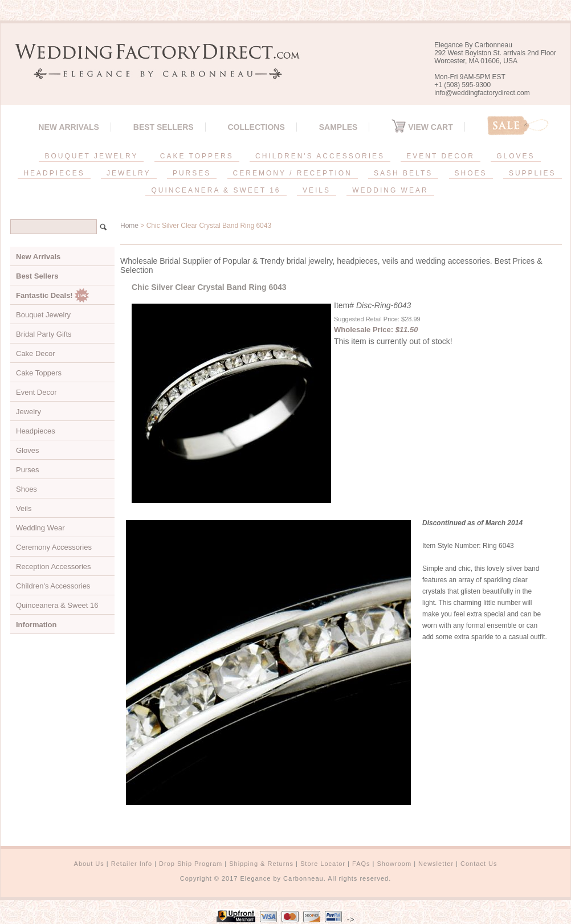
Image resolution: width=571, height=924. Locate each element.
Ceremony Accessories (54, 547)
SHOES (471, 173)
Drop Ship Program (191, 864)
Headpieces (36, 431)
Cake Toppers (39, 373)
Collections (256, 127)
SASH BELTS (403, 173)
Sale (518, 126)
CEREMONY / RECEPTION (293, 173)
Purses (27, 470)
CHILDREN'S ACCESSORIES (320, 156)
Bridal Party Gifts (44, 334)
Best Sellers (164, 127)
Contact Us (479, 864)
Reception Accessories (54, 567)
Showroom (395, 864)
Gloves (27, 450)
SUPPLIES (533, 173)
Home (129, 226)
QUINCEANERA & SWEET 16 (216, 190)
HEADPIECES (54, 173)
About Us (89, 864)
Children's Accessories (53, 586)
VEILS (317, 190)
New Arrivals (69, 127)
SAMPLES (338, 127)
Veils (24, 508)
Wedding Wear (40, 528)
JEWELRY (129, 173)
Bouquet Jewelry (43, 315)
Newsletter (436, 864)
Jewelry (28, 412)
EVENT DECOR (440, 156)
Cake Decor (36, 353)
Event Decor (36, 392)
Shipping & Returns (261, 864)
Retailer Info (132, 864)
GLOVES (515, 156)
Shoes (26, 489)
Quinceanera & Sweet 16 (57, 605)
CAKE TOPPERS (197, 156)
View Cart (422, 127)
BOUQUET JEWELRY (91, 156)
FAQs (361, 864)
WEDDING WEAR (390, 190)
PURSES (192, 173)
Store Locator (323, 864)
